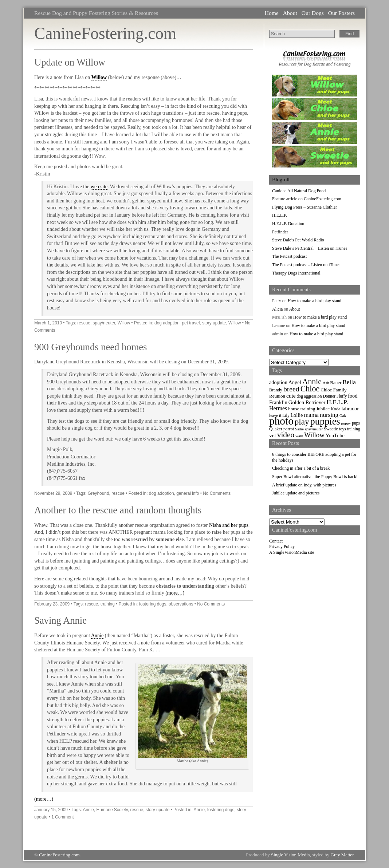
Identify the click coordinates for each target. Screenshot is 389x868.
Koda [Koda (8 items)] (335, 409)
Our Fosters (341, 13)
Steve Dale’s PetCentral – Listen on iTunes (310, 248)
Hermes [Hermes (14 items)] (278, 408)
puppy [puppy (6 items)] (346, 423)
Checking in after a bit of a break (301, 468)
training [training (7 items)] (354, 429)
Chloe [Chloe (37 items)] (310, 389)
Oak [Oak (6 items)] (343, 416)
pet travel (191, 323)
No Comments (217, 493)
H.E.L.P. (280, 215)
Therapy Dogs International (296, 273)
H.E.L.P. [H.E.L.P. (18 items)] (337, 402)
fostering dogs (153, 604)
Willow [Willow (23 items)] (314, 435)
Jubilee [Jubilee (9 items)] (323, 409)
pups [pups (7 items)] (356, 423)
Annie (97, 636)
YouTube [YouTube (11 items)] (335, 435)
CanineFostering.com (105, 33)
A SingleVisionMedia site (292, 552)
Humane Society (112, 810)
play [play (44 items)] (302, 422)
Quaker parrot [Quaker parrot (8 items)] (282, 429)
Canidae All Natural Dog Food (299, 191)
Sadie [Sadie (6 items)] (299, 429)
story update (214, 323)
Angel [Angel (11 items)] (295, 382)
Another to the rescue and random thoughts (118, 510)
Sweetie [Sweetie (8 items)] (331, 429)
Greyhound (99, 493)
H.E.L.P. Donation (288, 224)
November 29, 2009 (53, 493)
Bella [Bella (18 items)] (349, 382)
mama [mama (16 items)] (311, 415)
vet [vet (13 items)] (273, 435)
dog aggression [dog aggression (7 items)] (309, 396)
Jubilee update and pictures (296, 493)
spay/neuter (104, 323)
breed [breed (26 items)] (291, 389)
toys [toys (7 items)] (343, 429)
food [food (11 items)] (353, 396)
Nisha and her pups (229, 525)
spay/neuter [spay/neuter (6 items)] (314, 429)
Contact (276, 541)
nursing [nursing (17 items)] (329, 415)
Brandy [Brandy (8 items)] (276, 390)
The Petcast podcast (289, 256)
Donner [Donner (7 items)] (329, 396)
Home (272, 13)
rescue (84, 323)
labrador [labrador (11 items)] (350, 409)
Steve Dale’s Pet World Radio (298, 240)
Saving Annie (60, 620)
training (108, 604)
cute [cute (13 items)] (291, 396)
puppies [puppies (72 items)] (325, 421)
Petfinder (280, 232)
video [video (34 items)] (286, 435)
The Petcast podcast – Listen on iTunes (306, 265)
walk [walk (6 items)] (299, 436)
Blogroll (281, 179)
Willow (99, 77)
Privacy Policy (282, 547)
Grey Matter (342, 855)
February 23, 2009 (52, 604)
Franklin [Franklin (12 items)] (278, 402)
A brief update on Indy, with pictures (304, 485)
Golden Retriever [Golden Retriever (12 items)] (307, 402)
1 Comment (62, 817)
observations (181, 604)
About (290, 13)
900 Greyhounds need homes (91, 347)
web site (99, 187)
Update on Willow (70, 62)
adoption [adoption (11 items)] (278, 382)
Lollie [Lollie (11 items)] (296, 415)
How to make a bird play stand (315, 301)
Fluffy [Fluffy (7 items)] (342, 396)
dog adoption (167, 323)
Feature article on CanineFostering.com (307, 199)
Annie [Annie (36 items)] (312, 382)
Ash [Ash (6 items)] (326, 383)
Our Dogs (313, 13)
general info (188, 493)
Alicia (277, 309)
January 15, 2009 (51, 810)
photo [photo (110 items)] (281, 421)
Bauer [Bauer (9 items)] (336, 382)
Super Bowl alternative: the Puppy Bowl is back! (315, 477)
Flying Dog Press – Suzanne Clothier (304, 207)
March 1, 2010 (48, 323)
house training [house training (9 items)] (302, 409)
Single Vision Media (290, 855)
